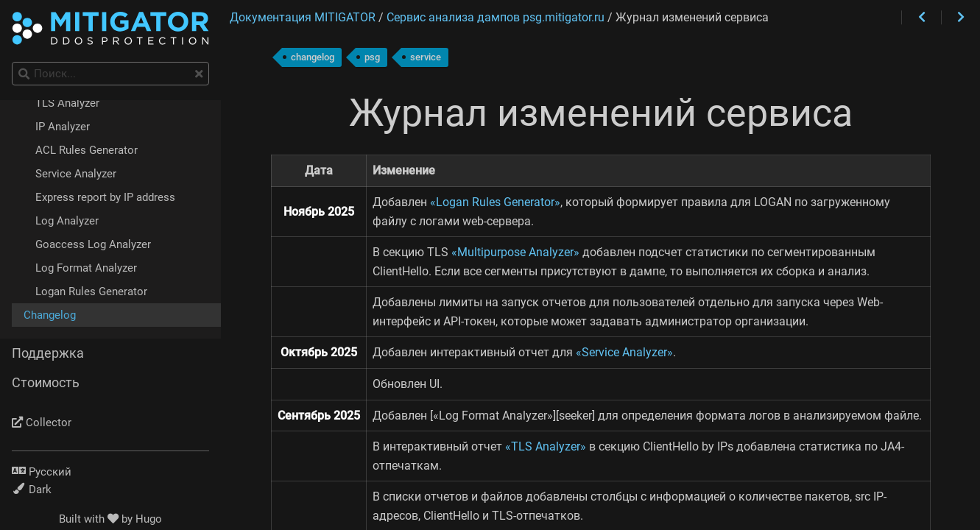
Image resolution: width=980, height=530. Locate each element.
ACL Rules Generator (87, 150)
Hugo (149, 519)
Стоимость (46, 383)
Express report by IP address (105, 197)
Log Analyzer (67, 221)
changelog (313, 57)
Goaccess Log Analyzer (93, 244)
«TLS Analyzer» (546, 446)
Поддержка (48, 353)
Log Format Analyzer (86, 268)
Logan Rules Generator (91, 291)
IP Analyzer (63, 127)
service (426, 57)
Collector (42, 423)
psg (372, 57)
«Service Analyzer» (624, 352)
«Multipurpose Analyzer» (515, 252)
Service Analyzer (76, 174)
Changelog (50, 315)
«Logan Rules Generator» (495, 202)
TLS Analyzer (67, 103)
